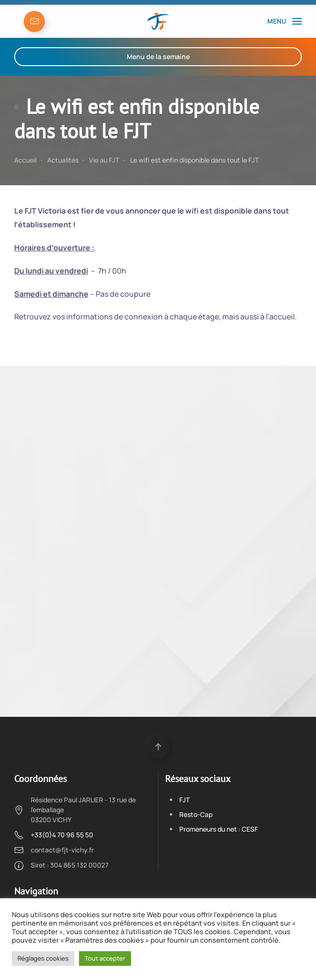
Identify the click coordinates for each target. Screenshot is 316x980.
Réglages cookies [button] (43, 958)
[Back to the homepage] (158, 21)
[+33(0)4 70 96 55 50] (19, 834)
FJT (184, 800)
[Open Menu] (285, 21)
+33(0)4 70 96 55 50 (62, 835)
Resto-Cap (196, 814)
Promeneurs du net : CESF (219, 829)
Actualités (63, 160)
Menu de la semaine (158, 56)
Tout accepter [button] (105, 958)
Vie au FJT (104, 160)
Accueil (25, 160)
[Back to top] (158, 747)
